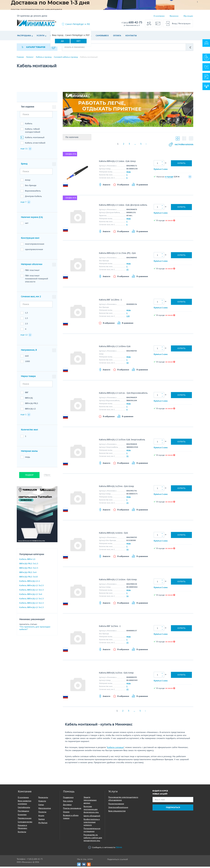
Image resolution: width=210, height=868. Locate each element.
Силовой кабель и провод (66, 57)
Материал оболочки (32, 266)
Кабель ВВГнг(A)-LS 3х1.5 (32, 591)
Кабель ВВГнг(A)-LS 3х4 (31, 596)
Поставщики (23, 812)
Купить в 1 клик (161, 170)
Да (62, 41)
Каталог (30, 57)
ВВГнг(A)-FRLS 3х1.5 (29, 565)
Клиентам (22, 816)
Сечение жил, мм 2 (31, 298)
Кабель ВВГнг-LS (27, 561)
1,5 (26, 314)
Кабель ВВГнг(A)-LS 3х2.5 (32, 587)
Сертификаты (24, 809)
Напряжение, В (29, 351)
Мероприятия (45, 810)
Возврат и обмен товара (71, 818)
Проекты (42, 813)
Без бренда (31, 187)
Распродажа (24, 36)
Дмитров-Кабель (33, 198)
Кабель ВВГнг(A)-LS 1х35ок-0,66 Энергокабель (122, 441)
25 (127, 271)
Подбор (29, 476)
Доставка (67, 806)
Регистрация (184, 23)
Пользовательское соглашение (92, 831)
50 (127, 364)
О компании (159, 16)
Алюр (28, 181)
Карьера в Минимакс (22, 828)
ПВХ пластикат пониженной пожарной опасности (37, 280)
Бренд (24, 165)
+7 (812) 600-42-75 (35, 860)
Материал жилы (29, 452)
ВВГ (27, 394)
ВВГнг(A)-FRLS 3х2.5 (29, 569)
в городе (169, 178)
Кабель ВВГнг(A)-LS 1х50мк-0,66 (115, 348)
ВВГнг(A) (29, 399)
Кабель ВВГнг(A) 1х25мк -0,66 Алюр (116, 488)
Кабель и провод (44, 57)
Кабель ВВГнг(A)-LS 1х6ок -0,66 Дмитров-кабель (123, 206)
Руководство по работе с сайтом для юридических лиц (93, 839)
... (135, 145)
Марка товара (28, 378)
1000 (27, 363)
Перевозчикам (25, 819)
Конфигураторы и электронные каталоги (92, 823)
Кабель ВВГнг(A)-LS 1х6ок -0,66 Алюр (117, 163)
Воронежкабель (33, 192)
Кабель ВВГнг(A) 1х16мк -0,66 (113, 534)
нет (27, 224)
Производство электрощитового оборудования (123, 800)
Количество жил (29, 431)
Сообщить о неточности (105, 849)
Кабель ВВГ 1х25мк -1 (110, 627)
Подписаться (173, 809)
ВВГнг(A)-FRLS (32, 405)
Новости (42, 802)
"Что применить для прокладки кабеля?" (35, 629)
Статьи (41, 806)
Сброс (47, 476)
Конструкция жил (30, 239)
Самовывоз (102, 36)
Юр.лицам (188, 16)
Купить (181, 165)
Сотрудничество (25, 823)
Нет (79, 41)
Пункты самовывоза (72, 810)
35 (127, 458)
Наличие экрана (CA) (32, 219)
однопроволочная (34, 251)
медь (28, 458)
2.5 (26, 325)
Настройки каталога (178, 146)
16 (127, 551)
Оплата (117, 36)
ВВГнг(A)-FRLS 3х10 (29, 578)
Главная (20, 57)
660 (27, 357)
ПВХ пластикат (32, 272)
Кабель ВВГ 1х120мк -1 (110, 301)
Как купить (68, 802)
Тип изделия (28, 108)
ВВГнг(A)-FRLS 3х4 (28, 574)
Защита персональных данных (90, 801)
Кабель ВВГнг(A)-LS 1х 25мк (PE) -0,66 (117, 254)
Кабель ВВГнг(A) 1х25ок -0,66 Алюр (116, 674)
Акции (41, 817)
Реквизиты (43, 799)
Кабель (29, 125)
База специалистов (117, 812)
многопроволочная (35, 245)
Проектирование (116, 805)
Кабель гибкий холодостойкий (33, 132)
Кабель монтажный (35, 139)
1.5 (26, 320)
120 (128, 318)
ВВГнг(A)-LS (30, 410)
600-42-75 (132, 23)
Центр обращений (92, 817)
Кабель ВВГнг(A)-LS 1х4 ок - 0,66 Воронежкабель (123, 394)
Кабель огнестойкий (35, 144)
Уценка (41, 820)
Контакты (131, 36)
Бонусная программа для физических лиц (91, 811)
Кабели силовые (115, 749)
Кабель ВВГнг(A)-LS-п (30, 582)
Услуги (41, 36)
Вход (174, 23)
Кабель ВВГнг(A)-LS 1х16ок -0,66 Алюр (118, 581)
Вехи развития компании (25, 804)
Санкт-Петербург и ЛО (78, 24)
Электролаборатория (118, 809)
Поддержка (68, 799)
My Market (43, 824)
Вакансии (174, 16)
